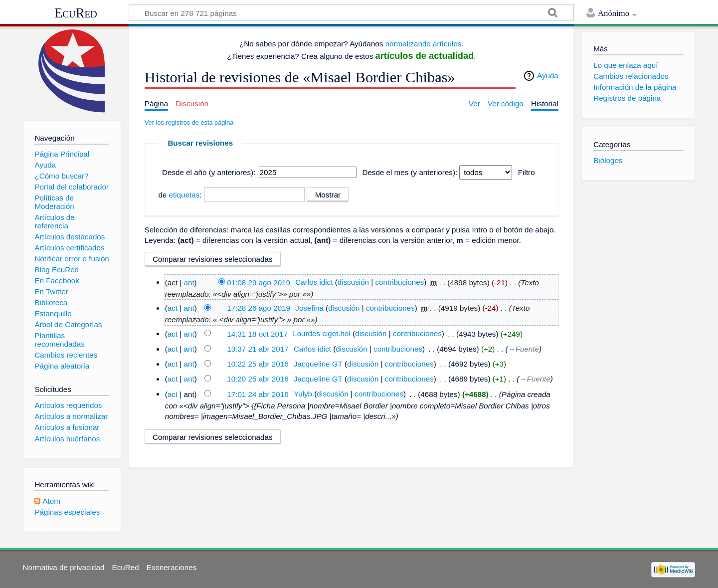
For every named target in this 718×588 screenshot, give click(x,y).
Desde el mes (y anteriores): (410, 172)
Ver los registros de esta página (189, 122)
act (173, 308)
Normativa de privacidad (64, 567)
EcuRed (76, 13)
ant (189, 282)
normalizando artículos (424, 44)
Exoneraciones (172, 567)
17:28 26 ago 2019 (259, 308)
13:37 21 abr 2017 (258, 349)
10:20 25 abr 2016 (258, 379)
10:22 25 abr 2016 (258, 364)
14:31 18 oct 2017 (257, 333)
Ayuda (548, 76)
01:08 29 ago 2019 (259, 282)
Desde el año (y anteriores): (209, 172)
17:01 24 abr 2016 (258, 394)
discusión (353, 282)
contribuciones (399, 282)
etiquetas (184, 195)
